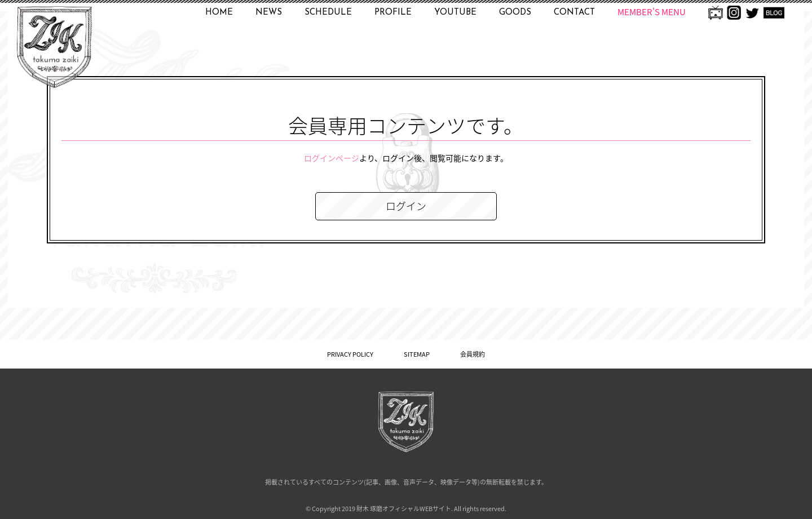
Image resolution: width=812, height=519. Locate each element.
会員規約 (473, 354)
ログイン (406, 206)
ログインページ (332, 158)
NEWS (269, 13)
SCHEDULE (328, 13)
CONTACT (574, 13)
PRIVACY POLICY (350, 354)
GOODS (515, 13)
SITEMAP (417, 354)
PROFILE (393, 13)
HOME (219, 13)
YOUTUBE (455, 13)
